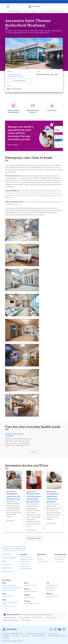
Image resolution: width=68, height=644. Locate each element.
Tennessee (26, 11)
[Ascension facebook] (51, 629)
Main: (9, 89)
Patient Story (11, 492)
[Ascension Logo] (9, 630)
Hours (38, 72)
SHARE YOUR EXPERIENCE (14, 549)
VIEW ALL (34, 453)
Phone (9, 86)
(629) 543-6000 (16, 89)
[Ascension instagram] (64, 629)
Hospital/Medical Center (15, 11)
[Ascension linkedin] (55, 629)
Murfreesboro (35, 11)
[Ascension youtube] (60, 629)
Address (10, 72)
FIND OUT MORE (13, 145)
